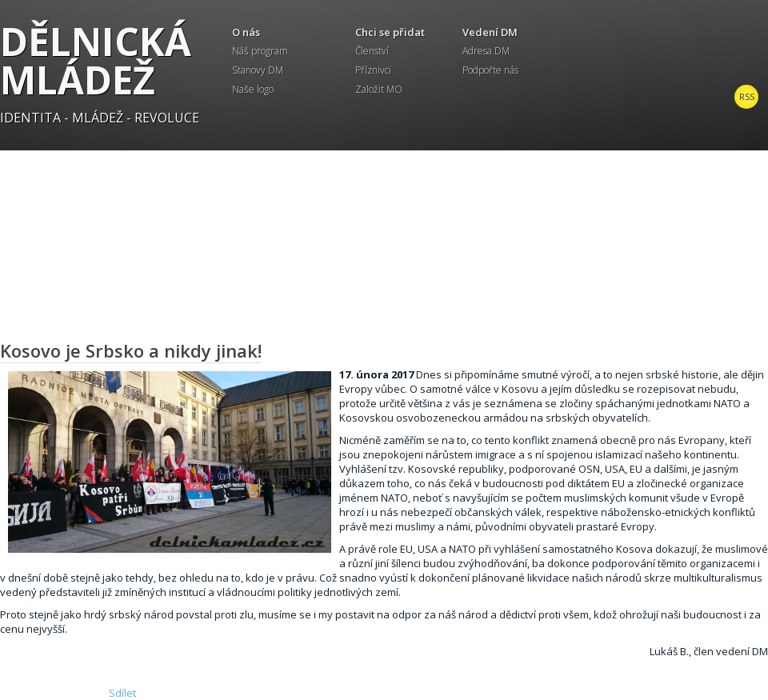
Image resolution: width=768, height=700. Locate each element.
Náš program (260, 51)
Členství (372, 51)
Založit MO (379, 89)
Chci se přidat (390, 32)
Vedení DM (490, 32)
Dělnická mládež (96, 60)
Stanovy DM (258, 70)
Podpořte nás (490, 70)
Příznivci (373, 70)
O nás (246, 32)
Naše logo (253, 89)
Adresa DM (486, 51)
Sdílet (122, 693)
